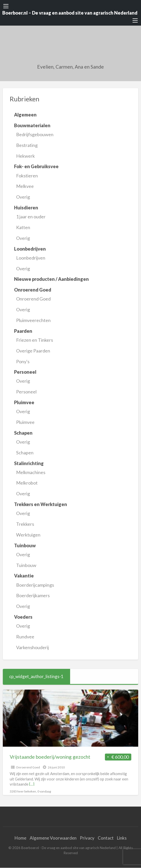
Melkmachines (31, 472)
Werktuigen (28, 535)
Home (20, 838)
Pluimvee (25, 422)
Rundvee (25, 637)
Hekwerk (25, 156)
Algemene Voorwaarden (53, 838)
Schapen (25, 453)
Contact (106, 838)
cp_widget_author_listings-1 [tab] (36, 676)
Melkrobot (27, 483)
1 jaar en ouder (31, 217)
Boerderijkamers (33, 595)
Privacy (87, 838)
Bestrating (27, 145)
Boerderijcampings (35, 585)
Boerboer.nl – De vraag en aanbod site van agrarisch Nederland (70, 13)
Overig (23, 197)
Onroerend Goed (33, 299)
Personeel (26, 392)
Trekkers (25, 524)
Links (122, 838)
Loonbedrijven (31, 258)
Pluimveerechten (33, 320)
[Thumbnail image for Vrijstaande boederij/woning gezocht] (71, 718)
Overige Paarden (33, 351)
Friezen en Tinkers (35, 340)
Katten (23, 227)
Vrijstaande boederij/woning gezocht (50, 757)
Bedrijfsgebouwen (35, 134)
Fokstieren (27, 176)
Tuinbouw (26, 565)
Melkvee (25, 186)
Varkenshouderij (32, 647)
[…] (32, 784)
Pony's (23, 361)
